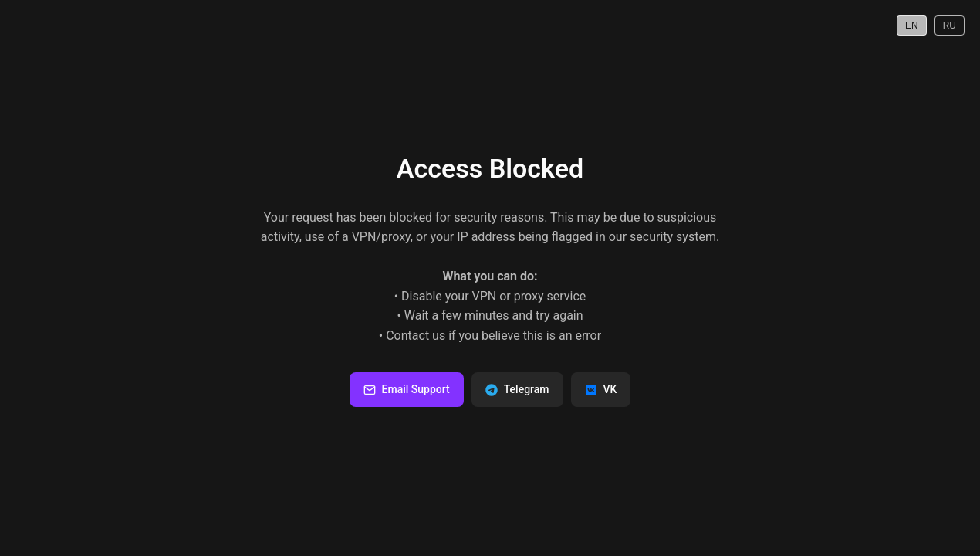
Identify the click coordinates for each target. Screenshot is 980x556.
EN (912, 25)
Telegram (517, 390)
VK (601, 390)
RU (950, 25)
